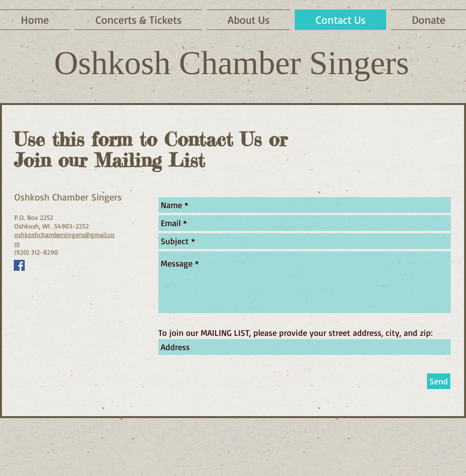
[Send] (439, 381)
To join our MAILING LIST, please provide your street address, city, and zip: (296, 333)
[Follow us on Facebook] (19, 265)
